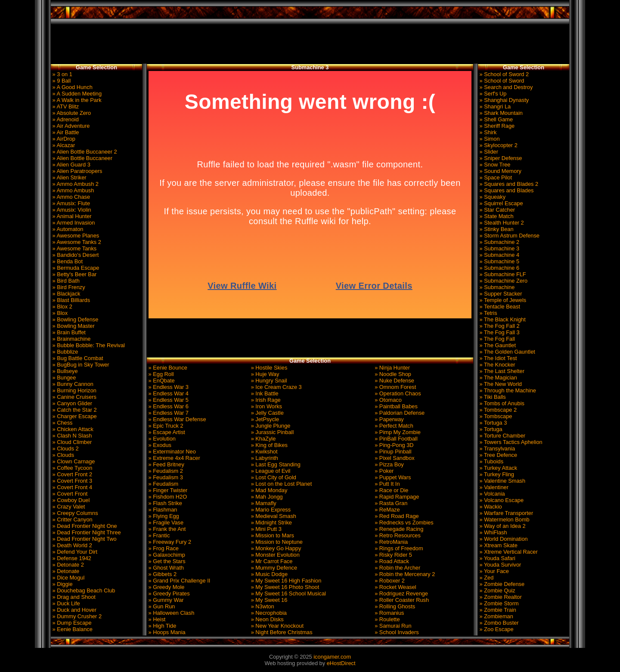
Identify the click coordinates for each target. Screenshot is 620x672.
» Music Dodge (268, 574)
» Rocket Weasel (395, 587)
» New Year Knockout (276, 626)
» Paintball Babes (395, 406)
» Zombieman (496, 616)
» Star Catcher (496, 210)
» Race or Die (391, 490)
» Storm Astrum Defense (509, 236)
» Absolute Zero (71, 113)
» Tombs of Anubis (501, 403)
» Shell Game (495, 119)
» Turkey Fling (496, 474)
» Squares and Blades (506, 190)
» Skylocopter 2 (498, 145)
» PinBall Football (395, 439)
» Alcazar (63, 145)
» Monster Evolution (274, 555)
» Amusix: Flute (70, 203)
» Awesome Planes (75, 236)
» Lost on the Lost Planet (281, 484)
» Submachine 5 (499, 261)
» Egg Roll (160, 374)
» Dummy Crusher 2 (76, 616)
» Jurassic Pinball (271, 432)
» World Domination (503, 539)
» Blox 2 (62, 307)
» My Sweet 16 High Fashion (285, 581)
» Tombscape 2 (497, 410)
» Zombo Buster (498, 623)
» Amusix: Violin (71, 210)
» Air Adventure (70, 126)
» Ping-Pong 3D (394, 445)
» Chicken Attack (72, 429)
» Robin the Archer (397, 568)
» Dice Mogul (68, 578)
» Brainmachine (71, 339)
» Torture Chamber (502, 436)
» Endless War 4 (168, 393)
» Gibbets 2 (162, 574)
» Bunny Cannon (72, 384)
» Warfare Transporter (505, 513)
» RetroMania (391, 542)
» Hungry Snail (268, 381)
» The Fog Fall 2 (499, 326)
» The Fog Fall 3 (499, 332)
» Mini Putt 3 (265, 529)
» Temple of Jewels (502, 300)
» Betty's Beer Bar (74, 274)
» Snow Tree (494, 165)
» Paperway (389, 419)
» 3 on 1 (62, 74)
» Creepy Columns (74, 513)
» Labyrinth (264, 458)
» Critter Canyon (72, 519)
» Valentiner (493, 487)
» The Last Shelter (501, 371)
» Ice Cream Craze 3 (276, 387)
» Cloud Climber (71, 442)
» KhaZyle (262, 439)
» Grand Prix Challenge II (178, 581)
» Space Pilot (495, 177)
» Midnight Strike (271, 522)
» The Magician (498, 378)
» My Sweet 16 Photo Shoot (284, 587)
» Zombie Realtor (500, 597)
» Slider (488, 152)
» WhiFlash (493, 532)
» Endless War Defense (177, 419)
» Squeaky (492, 197)
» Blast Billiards (70, 300)
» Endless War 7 (168, 413)
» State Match (496, 216)
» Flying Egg (163, 516)
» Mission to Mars (272, 535)
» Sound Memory (500, 171)
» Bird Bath (65, 281)
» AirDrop (63, 139)
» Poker (384, 471)
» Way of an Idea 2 (502, 526)
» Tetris (488, 313)
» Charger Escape (74, 416)
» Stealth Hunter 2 (501, 223)
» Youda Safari (497, 558)
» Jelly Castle (267, 413)
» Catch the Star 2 (74, 410)
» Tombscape (495, 416)
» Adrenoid (65, 119)
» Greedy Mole (166, 587)
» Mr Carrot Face (271, 561)
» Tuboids (491, 461)
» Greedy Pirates (168, 593)
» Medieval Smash (273, 516)
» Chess (62, 423)
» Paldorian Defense (399, 413)
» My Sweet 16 (268, 600)
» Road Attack (391, 561)
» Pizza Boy (389, 464)
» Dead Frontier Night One (84, 526)
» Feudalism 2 (165, 471)
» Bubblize (64, 352)
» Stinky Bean (496, 229)
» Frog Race (163, 548)
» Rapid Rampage (396, 497)
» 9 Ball (61, 81)
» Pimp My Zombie (397, 432)
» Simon (489, 139)
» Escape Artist (166, 432)
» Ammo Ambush (72, 190)
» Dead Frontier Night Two (84, 539)
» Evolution (161, 439)
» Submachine (496, 287)
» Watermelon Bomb (504, 519)
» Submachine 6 (499, 268)
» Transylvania (496, 449)
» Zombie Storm (498, 603)
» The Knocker (497, 365)
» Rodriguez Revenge (401, 593)
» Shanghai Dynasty (503, 100)
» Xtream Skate (498, 545)
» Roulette (387, 619)
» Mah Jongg (266, 497)
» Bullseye (64, 371)
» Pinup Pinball (392, 452)
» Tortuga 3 (492, 423)
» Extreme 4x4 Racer (174, 458)
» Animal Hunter (71, 216)
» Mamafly (263, 503)
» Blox (59, 313)
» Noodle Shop (392, 374)
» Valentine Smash (502, 481)
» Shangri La (494, 106)
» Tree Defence (498, 455)
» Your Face (493, 571)
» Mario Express (270, 510)
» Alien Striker (69, 177)
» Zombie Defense (501, 584)
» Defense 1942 (71, 558)
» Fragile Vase (165, 522)
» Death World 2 (71, 545)
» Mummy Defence (273, 568)
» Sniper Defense (500, 158)
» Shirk (487, 132)
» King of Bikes (268, 445)
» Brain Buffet (68, 332)
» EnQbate (161, 381)
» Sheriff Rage (496, 126)
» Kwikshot (263, 452)
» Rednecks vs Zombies (403, 522)
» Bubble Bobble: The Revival (88, 345)
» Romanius (389, 613)
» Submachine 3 (499, 248)
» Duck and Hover (74, 610)
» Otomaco (387, 400)
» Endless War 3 (168, 387)
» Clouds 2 (65, 449)
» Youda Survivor (499, 565)
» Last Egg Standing (275, 464)
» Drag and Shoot (73, 597)
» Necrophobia (268, 613)
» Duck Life (65, 603)
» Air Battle (65, 132)
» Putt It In (387, 484)
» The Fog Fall (496, 339)
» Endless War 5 (168, 400)
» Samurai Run (392, 626)
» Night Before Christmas (281, 632)
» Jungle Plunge (270, 426)
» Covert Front (69, 494)
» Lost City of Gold (273, 477)
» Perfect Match (393, 426)
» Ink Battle (264, 393)
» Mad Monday (268, 490)
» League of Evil (270, 471)
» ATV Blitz (65, 106)
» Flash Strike (164, 503)
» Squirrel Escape (501, 203)
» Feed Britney (166, 464)
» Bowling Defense (74, 319)
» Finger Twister (167, 490)
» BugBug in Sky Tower (80, 365)
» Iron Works (266, 406)
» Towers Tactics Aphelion (510, 442)
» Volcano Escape (501, 500)
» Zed (486, 578)
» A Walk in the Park (76, 100)
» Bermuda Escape (75, 268)
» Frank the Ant (166, 529)
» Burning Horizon (74, 390)
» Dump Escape (71, 623)
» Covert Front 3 (71, 481)
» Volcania (491, 494)
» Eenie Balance (72, 629)
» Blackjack (65, 294)
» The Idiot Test (498, 358)
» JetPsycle (264, 419)
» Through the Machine (507, 390)
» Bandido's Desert (75, 255)
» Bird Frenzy (68, 287)
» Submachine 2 (499, 242)
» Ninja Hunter (392, 368)
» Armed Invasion (73, 223)
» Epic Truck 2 (165, 426)
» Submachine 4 (499, 255)
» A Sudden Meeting (76, 94)
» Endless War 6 (168, 406)
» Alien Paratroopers (77, 171)
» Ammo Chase (70, 197)
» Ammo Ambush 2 (75, 184)
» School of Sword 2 (503, 74)
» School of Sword (501, 81)
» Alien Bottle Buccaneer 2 (84, 152)
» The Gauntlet (497, 345)
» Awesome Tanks (74, 248)
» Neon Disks (267, 619)
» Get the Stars (166, 561)
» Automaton (67, 229)
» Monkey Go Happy (275, 548)
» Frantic (158, 535)
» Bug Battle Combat (77, 358)
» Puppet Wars (392, 477)
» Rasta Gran (391, 503)
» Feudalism (163, 484)
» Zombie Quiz (497, 590)
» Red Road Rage (396, 516)
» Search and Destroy (505, 87)
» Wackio (490, 507)
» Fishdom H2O (167, 497)
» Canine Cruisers (74, 397)
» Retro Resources (397, 535)
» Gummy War (165, 600)
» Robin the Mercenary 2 (404, 574)
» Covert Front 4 (71, 487)
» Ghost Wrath (165, 568)
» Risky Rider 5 (393, 555)
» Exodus (159, 445)
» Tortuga (490, 429)
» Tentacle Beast (499, 307)
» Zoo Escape (496, 629)
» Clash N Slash (71, 436)
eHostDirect (341, 663)
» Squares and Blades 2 (508, 184)
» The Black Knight (502, 319)
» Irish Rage (265, 400)
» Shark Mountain (500, 113)
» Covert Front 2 (71, 474)
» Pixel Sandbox (394, 458)
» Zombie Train (497, 610)
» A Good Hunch (72, 87)
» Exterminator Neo (171, 452)
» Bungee (63, 378)
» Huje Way (264, 374)
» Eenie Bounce (167, 368)
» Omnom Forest (395, 387)
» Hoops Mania (166, 632)
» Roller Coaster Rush (401, 600)
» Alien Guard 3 (71, 165)
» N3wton (262, 606)
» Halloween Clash (170, 613)
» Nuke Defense (394, 381)
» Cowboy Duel (70, 500)
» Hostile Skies (268, 368)
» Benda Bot (67, 261)
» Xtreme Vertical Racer (508, 552)
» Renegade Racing (398, 529)
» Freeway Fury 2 (169, 542)
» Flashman (162, 510)
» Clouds (62, 455)
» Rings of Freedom (398, 548)
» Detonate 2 (67, 565)
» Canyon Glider (71, 403)
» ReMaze (387, 510)
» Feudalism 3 (165, 477)
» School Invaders (396, 632)
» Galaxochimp (166, 555)
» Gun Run (161, 606)
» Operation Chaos (397, 393)
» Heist (156, 619)
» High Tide (161, 626)
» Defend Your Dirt (74, 552)
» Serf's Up (492, 94)
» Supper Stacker (500, 294)
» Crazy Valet (68, 507)
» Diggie (62, 584)
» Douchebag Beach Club (83, 590)
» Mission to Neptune (276, 542)
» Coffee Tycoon (71, 468)
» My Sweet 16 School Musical (288, 593)
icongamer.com (332, 657)
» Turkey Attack (498, 468)
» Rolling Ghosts (394, 606)
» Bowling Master (73, 326)
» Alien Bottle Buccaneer (82, 158)
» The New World (500, 384)
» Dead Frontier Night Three (86, 532)
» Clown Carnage (73, 461)
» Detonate (65, 571)
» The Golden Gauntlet (507, 352)
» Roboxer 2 (389, 581)
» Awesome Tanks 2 (76, 242)
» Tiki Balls (492, 397)
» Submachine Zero (503, 281)
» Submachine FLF (502, 274)
